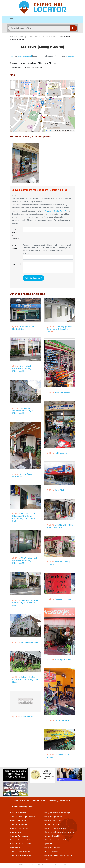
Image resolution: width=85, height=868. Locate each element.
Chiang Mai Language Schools (20, 852)
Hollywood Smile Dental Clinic (24, 328)
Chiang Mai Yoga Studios (53, 817)
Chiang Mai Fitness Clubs (53, 821)
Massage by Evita (63, 660)
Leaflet (49, 131)
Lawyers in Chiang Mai (52, 836)
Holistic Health (15, 848)
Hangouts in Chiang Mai (18, 821)
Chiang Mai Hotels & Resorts (20, 828)
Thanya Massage (63, 392)
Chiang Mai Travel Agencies (46, 37)
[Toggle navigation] (11, 20)
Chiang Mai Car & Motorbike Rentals (22, 840)
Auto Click (60, 490)
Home (12, 37)
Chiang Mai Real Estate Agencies (56, 828)
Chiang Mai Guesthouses (18, 824)
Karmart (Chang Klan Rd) (58, 563)
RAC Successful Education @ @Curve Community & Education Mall (24, 517)
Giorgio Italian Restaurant (22, 475)
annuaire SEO (62, 865)
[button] (43, 103)
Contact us (44, 801)
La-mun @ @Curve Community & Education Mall (25, 603)
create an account (25, 56)
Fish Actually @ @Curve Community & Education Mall (23, 411)
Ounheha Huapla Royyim (59, 756)
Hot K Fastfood (62, 720)
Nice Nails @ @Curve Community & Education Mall (23, 369)
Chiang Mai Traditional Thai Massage (57, 813)
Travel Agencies (24, 37)
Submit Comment (33, 278)
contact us (70, 56)
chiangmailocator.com (30, 865)
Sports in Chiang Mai (52, 824)
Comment (16, 264)
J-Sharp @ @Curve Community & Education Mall (59, 329)
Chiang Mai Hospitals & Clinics (20, 844)
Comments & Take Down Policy (57, 211)
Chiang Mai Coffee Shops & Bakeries (22, 817)
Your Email (14, 247)
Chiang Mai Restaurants (18, 813)
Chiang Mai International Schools (21, 855)
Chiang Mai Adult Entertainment (55, 832)
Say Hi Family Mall (29, 642)
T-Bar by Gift (27, 717)
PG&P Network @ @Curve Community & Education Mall (25, 561)
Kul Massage (61, 453)
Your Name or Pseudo (15, 234)
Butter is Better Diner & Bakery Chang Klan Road (25, 680)
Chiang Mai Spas (15, 832)
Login (13, 56)
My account (35, 801)
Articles (69, 801)
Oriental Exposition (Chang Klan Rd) (60, 526)
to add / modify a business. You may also (49, 56)
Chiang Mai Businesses (52, 848)
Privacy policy (53, 801)
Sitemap (62, 801)
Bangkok (71, 832)
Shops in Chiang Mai (51, 852)
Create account (24, 801)
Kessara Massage (63, 599)
